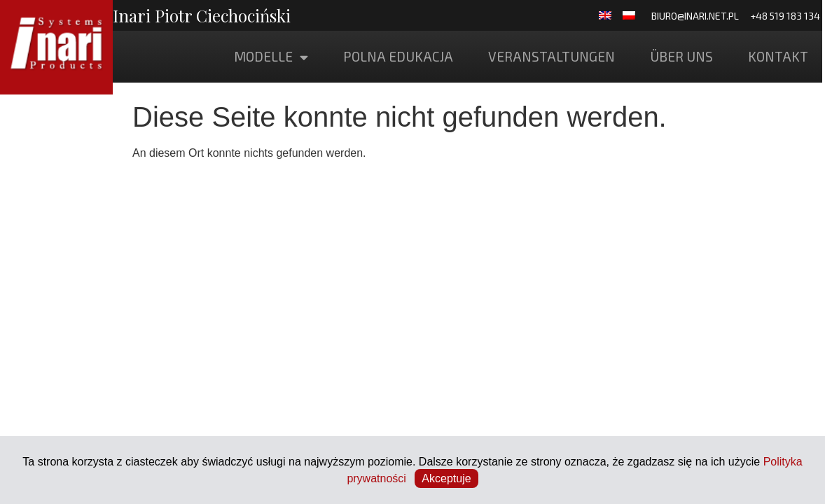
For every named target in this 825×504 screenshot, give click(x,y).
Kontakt (778, 56)
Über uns (681, 56)
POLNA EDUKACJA (398, 56)
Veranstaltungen (552, 56)
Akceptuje (446, 478)
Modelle (271, 57)
